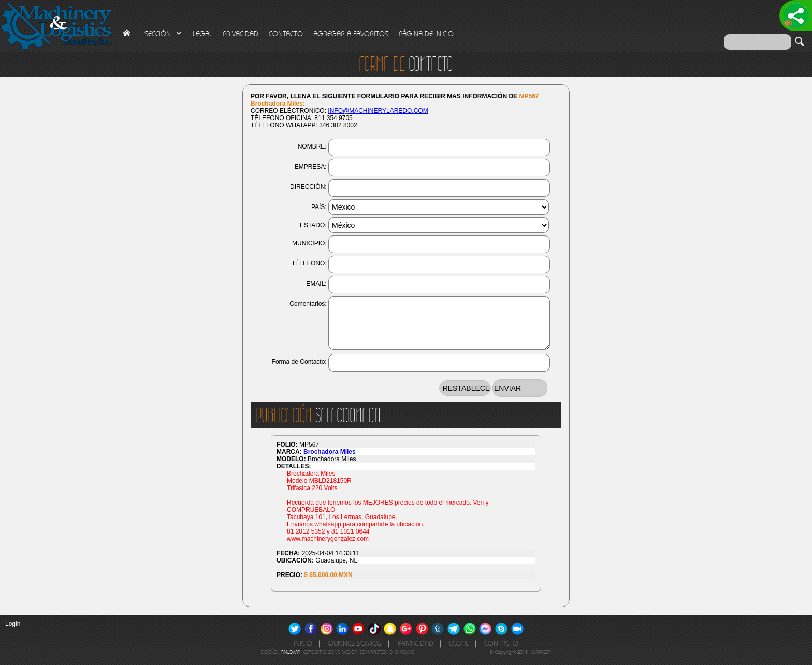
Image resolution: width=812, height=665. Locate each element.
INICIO (303, 644)
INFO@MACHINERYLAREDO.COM (378, 111)
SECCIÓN (163, 34)
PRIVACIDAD (241, 34)
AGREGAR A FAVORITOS (351, 34)
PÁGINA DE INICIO (426, 34)
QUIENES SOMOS (355, 644)
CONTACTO (286, 34)
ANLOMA (291, 652)
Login (13, 624)
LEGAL (202, 34)
